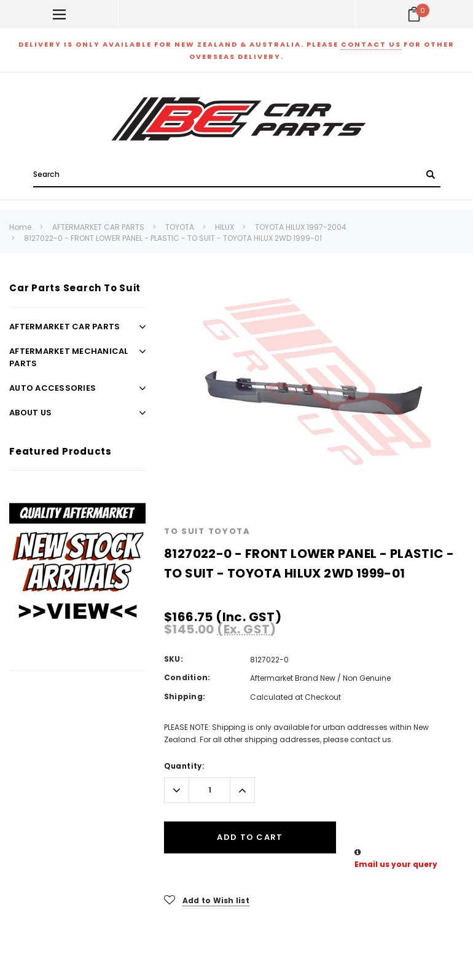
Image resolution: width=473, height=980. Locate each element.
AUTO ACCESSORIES (53, 388)
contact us (371, 44)
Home (20, 227)
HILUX (225, 227)
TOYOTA (180, 227)
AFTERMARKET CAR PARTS (98, 227)
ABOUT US (30, 413)
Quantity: (184, 766)
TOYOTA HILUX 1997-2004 (301, 227)
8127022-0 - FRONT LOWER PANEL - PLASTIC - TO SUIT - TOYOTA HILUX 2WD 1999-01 (173, 238)
